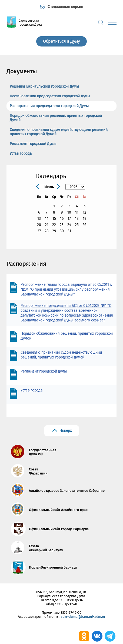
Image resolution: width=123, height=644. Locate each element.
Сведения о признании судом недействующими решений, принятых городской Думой (59, 132)
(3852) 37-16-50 (70, 613)
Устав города (21, 153)
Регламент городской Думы (33, 144)
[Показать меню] (112, 22)
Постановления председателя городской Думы (50, 96)
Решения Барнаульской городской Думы (44, 86)
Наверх (66, 431)
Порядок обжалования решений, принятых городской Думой (56, 118)
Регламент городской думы (44, 371)
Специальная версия (65, 7)
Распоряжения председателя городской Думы (49, 106)
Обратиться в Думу (61, 41)
